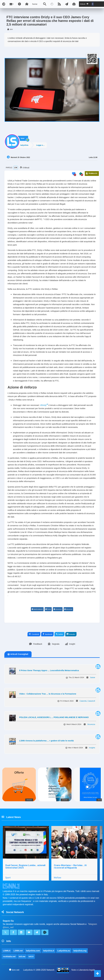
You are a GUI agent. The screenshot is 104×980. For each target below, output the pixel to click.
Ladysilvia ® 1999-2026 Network (39, 970)
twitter (59, 634)
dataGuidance (37, 609)
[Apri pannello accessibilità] (19, 4)
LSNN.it (7, 951)
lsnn (23, 138)
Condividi (34, 634)
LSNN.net (18, 951)
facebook (47, 634)
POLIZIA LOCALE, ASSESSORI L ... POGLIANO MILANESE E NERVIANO (54, 717)
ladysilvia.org (80, 951)
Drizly (48, 609)
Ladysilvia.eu (64, 951)
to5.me (22, 956)
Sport (8, 878)
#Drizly (43, 405)
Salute (93, 677)
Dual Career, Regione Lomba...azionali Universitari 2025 (25, 867)
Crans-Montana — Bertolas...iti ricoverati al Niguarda (70, 867)
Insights (92, 748)
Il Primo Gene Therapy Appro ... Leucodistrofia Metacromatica (49, 670)
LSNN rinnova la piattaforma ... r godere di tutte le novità (46, 741)
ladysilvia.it (49, 951)
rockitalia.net (9, 956)
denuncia (68, 609)
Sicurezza (91, 724)
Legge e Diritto (42, 145)
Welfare (57, 878)
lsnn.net (14, 970)
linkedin (71, 634)
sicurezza (57, 609)
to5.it (31, 956)
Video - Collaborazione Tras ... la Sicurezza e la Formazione (48, 694)
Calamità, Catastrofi (87, 701)
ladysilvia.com (33, 951)
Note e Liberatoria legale (83, 970)
